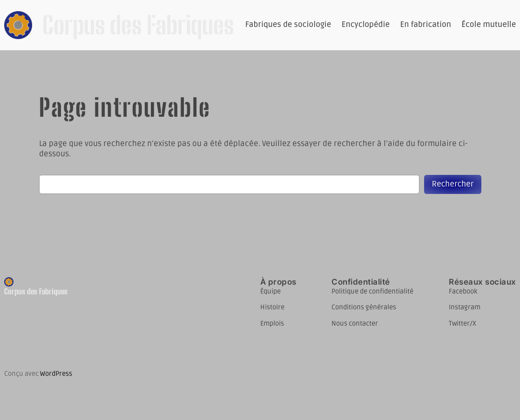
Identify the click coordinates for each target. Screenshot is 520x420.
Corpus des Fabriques (138, 25)
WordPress (56, 374)
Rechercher (452, 184)
